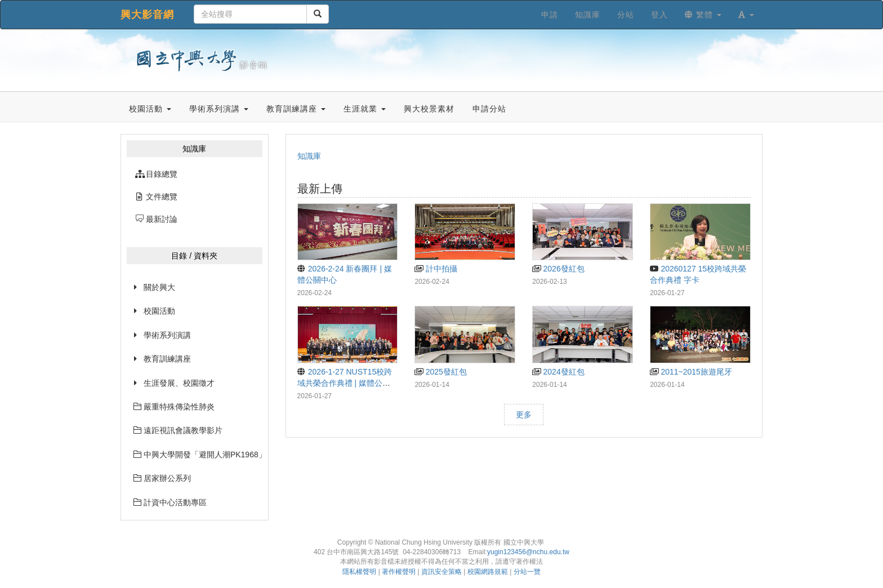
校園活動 (159, 311)
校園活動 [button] (150, 109)
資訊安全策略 (441, 572)
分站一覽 (527, 572)
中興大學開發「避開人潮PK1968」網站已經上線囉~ (198, 455)
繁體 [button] (703, 15)
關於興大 (159, 287)
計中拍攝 (436, 269)
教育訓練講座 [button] (296, 109)
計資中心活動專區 (170, 502)
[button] (746, 15)
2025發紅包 (440, 372)
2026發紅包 (558, 269)
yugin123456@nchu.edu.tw (528, 552)
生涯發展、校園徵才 (179, 383)
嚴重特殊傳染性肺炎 (174, 407)
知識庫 (309, 156)
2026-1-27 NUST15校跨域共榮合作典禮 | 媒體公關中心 (345, 383)
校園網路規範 (488, 572)
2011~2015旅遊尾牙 (691, 372)
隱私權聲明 (359, 572)
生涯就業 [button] (365, 109)
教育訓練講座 (167, 359)
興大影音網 (147, 15)
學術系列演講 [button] (219, 109)
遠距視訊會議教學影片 (178, 430)
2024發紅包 (558, 372)
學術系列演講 (167, 335)
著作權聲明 (399, 572)
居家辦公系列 (162, 478)
